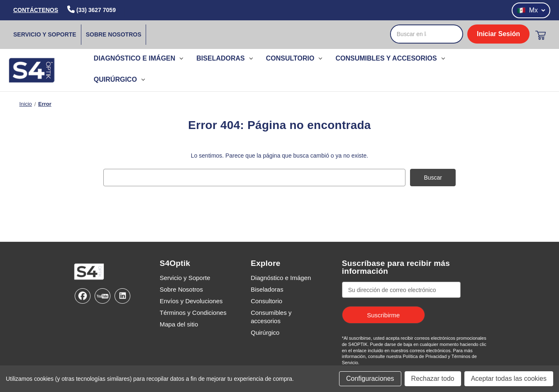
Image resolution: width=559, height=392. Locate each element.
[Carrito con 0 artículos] (541, 35)
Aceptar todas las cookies (509, 379)
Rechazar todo (433, 379)
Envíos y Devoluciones (191, 301)
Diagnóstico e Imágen (138, 58)
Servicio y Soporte (45, 34)
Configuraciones (370, 379)
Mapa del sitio (179, 324)
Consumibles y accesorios (390, 58)
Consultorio (294, 58)
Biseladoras (224, 58)
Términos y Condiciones (193, 313)
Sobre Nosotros (114, 34)
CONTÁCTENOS (36, 10)
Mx (531, 10)
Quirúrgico (119, 79)
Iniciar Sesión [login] (498, 34)
